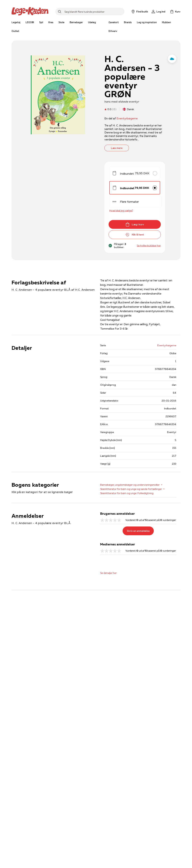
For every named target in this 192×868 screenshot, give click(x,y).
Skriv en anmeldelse (138, 531)
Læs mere (117, 148)
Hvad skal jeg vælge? (121, 211)
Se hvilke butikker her (149, 246)
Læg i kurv (135, 224)
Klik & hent (135, 235)
